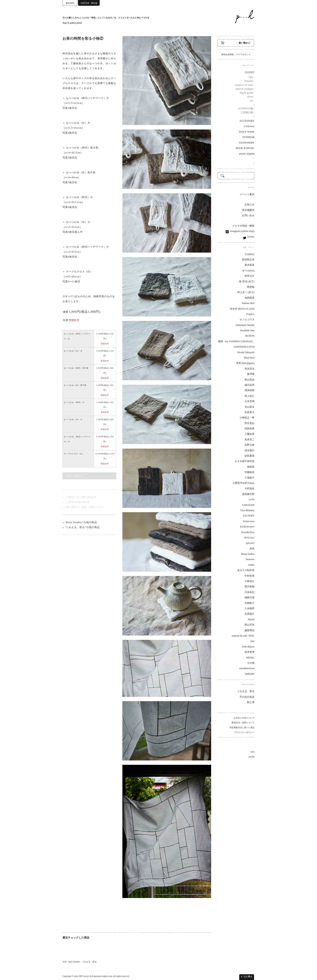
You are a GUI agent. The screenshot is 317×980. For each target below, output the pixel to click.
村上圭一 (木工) (246, 292)
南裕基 (251, 467)
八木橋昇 (250, 608)
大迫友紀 (250, 592)
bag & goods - (247, 93)
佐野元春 (250, 445)
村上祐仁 (250, 396)
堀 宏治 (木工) (247, 282)
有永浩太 (250, 369)
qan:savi (250, 543)
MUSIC (251, 658)
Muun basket (248, 554)
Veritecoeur (249, 521)
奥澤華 (251, 374)
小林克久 (250, 581)
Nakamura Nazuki (245, 325)
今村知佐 (250, 488)
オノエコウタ (247, 320)
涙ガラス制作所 (246, 570)
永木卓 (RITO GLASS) (242, 309)
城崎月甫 (250, 598)
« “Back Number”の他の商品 (80, 522)
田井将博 (250, 652)
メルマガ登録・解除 (243, 226)
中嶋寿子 (250, 603)
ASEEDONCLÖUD (244, 347)
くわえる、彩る (89, 962)
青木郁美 (250, 265)
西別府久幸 (248, 260)
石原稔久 (250, 614)
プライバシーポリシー (244, 732)
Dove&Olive (248, 532)
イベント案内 (247, 194)
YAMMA (250, 254)
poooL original (247, 154)
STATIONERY (247, 143)
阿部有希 (250, 429)
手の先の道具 (247, 697)
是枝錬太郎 (248, 494)
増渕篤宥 (250, 390)
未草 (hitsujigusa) (245, 363)
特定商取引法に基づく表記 (242, 728)
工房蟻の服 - (248, 112)
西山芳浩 (250, 625)
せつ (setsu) (248, 271)
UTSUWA (249, 126)
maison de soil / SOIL (243, 636)
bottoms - (250, 81)
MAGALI (249, 538)
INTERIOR (248, 137)
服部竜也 (250, 630)
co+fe (252, 499)
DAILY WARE (247, 132)
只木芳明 (250, 401)
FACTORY (249, 516)
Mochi (251, 619)
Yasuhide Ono (247, 330)
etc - (252, 101)
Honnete (250, 559)
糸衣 (252, 549)
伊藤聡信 (250, 472)
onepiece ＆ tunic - (245, 85)
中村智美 (250, 576)
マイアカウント (243, 54)
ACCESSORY (247, 121)
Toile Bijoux (248, 647)
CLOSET (250, 72)
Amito (251, 565)
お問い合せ (248, 215)
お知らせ (250, 204)
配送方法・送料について (243, 723)
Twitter (250, 237)
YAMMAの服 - (246, 108)
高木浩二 (250, 440)
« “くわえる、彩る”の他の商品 (81, 527)
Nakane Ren (248, 303)
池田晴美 (250, 298)
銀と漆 (251, 702)
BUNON (250, 336)
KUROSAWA (247, 527)
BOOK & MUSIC (245, 148)
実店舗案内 (248, 210)
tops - (252, 77)
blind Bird (249, 358)
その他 (251, 663)
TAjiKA (250, 314)
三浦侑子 (250, 478)
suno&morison (247, 668)
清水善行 (250, 450)
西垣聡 (251, 287)
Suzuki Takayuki (246, 352)
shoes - (251, 97)
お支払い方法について (244, 718)
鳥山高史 (250, 380)
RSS (253, 752)
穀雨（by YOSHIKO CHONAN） (236, 341)
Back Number (74, 962)
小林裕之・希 (247, 418)
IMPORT (250, 674)
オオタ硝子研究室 (245, 461)
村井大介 (250, 276)
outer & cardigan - (245, 89)
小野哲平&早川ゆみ (244, 483)
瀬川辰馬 (250, 385)
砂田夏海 (250, 456)
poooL (87, 976)
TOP (64, 962)
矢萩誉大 (250, 412)
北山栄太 (250, 407)
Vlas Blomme (247, 510)
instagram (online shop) (242, 231)
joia (253, 641)
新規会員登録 (227, 54)
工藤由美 (250, 434)
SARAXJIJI (248, 505)
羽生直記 (250, 423)
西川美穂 (250, 587)
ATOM (251, 757)
